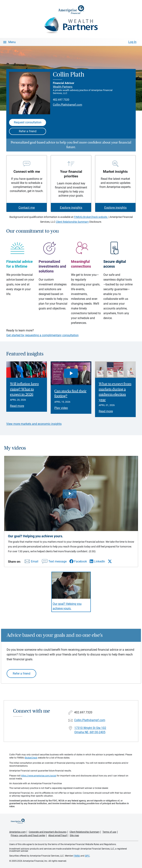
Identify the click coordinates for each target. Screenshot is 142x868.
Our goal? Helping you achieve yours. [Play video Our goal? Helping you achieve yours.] (67, 606)
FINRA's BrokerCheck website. (91, 217)
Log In (132, 42)
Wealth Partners (63, 87)
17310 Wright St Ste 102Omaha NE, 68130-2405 (90, 730)
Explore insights (71, 208)
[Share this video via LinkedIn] (97, 561)
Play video (61, 408)
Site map (74, 835)
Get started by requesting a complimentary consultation (42, 335)
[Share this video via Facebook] (78, 561)
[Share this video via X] (110, 561)
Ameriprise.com (17, 832)
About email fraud (58, 835)
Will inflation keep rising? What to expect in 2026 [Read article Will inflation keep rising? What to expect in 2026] (24, 389)
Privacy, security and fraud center (28, 835)
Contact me (27, 208)
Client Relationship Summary (72, 222)
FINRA (77, 856)
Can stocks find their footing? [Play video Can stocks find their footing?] (70, 394)
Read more (17, 406)
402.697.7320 (61, 100)
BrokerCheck (31, 758)
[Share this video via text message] (54, 562)
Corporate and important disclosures (48, 832)
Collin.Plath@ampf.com (67, 105)
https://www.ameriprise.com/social (39, 776)
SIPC (87, 856)
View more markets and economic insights (34, 424)
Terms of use (109, 832)
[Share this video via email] (31, 562)
